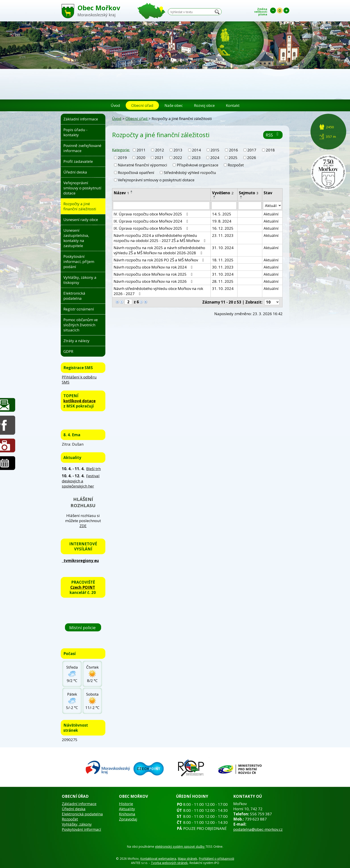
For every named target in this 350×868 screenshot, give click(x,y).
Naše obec (174, 105)
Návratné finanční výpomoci (143, 165)
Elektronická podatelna (74, 296)
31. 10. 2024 (223, 248)
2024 (215, 158)
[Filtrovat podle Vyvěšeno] (224, 206)
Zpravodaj (128, 819)
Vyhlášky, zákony (77, 824)
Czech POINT (83, 587)
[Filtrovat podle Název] (161, 206)
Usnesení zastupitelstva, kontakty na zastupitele (76, 238)
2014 (196, 150)
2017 (252, 150)
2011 (141, 150)
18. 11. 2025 (223, 260)
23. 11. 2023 (223, 235)
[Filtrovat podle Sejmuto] (250, 206)
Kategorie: (121, 150)
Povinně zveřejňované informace (82, 148)
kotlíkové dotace (79, 401)
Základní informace (81, 119)
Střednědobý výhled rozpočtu (190, 173)
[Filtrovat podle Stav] (272, 206)
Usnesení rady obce (81, 220)
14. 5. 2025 (222, 214)
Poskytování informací (81, 829)
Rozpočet (236, 165)
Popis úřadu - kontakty (75, 132)
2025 (233, 158)
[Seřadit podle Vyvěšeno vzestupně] (215, 196)
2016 (233, 150)
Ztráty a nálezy (76, 341)
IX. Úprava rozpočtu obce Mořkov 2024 (152, 221)
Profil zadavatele (78, 161)
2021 (159, 158)
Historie (126, 804)
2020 (141, 158)
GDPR (68, 351)
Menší (273, 10)
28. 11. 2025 (223, 281)
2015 (215, 150)
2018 (270, 150)
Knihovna (127, 814)
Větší (286, 10)
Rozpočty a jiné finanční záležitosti (80, 206)
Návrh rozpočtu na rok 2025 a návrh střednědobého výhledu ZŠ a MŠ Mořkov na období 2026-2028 (159, 250)
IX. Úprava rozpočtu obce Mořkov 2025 (152, 228)
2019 (122, 158)
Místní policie (83, 627)
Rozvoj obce (204, 105)
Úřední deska (75, 172)
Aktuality (127, 809)
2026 (252, 158)
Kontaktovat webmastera (158, 859)
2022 (178, 158)
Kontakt (233, 105)
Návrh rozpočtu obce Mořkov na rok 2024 (154, 267)
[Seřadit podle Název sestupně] (132, 193)
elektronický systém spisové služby (180, 846)
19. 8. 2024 (222, 221)
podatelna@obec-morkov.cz (258, 829)
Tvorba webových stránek (169, 863)
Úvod (115, 105)
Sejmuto (249, 193)
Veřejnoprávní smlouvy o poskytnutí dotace (156, 180)
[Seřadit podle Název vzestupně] (132, 191)
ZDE (83, 526)
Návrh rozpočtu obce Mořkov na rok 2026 (154, 281)
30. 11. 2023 (223, 267)
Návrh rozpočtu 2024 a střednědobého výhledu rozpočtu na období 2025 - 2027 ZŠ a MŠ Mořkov (160, 238)
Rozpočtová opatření (136, 173)
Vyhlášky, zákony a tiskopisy (80, 280)
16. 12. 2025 (223, 228)
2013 (178, 150)
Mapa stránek (187, 859)
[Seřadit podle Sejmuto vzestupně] (241, 196)
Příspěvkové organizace (198, 165)
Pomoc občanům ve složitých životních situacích (81, 325)
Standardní (280, 10)
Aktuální (271, 214)
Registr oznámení (79, 309)
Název (121, 193)
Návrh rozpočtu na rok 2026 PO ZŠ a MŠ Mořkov (160, 260)
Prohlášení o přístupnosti (217, 859)
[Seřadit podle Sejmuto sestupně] (241, 198)
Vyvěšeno (223, 193)
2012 (160, 150)
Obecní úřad (142, 105)
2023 (196, 158)
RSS (273, 135)
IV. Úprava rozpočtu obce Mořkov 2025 (152, 214)
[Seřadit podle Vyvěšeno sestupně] (215, 198)
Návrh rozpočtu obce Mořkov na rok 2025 (154, 274)
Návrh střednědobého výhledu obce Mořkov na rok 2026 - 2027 (158, 291)
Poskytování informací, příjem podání (79, 261)
